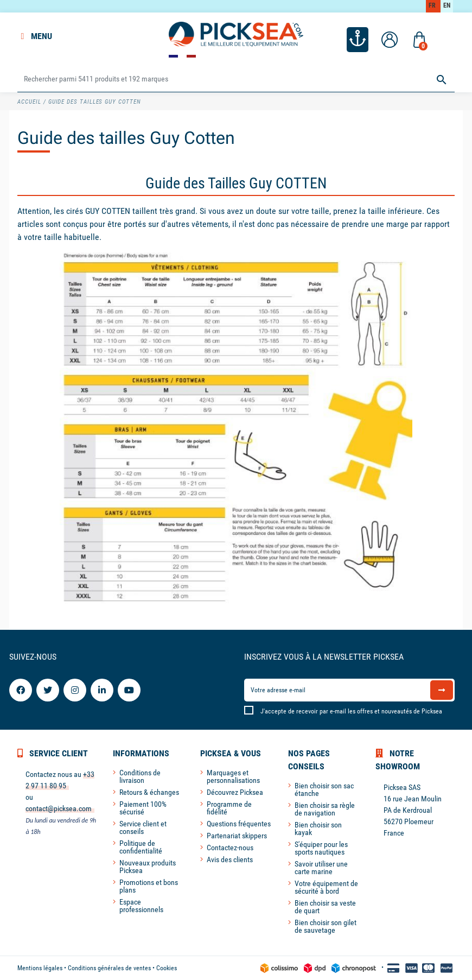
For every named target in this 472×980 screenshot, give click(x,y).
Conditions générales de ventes (109, 968)
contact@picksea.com (59, 808)
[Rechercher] (236, 80)
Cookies (167, 968)
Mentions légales (40, 968)
